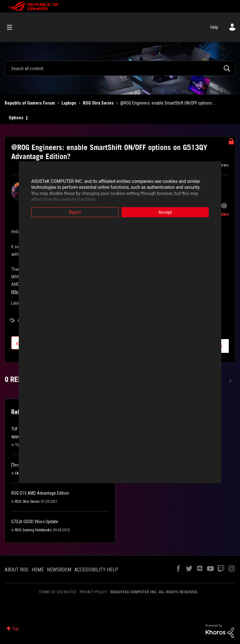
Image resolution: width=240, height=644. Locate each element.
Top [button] (15, 629)
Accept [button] (165, 212)
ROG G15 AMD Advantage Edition (40, 493)
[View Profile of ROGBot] (222, 214)
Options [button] (16, 118)
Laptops (69, 103)
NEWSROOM (59, 570)
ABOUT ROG (17, 570)
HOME (38, 570)
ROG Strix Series (98, 103)
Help (214, 27)
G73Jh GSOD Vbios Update (35, 522)
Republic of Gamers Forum (30, 103)
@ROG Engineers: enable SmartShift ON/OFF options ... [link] (168, 103)
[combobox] (120, 68)
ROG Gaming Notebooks (33, 530)
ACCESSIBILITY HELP (96, 570)
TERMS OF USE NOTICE (58, 592)
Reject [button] (75, 212)
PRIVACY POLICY (93, 592)
